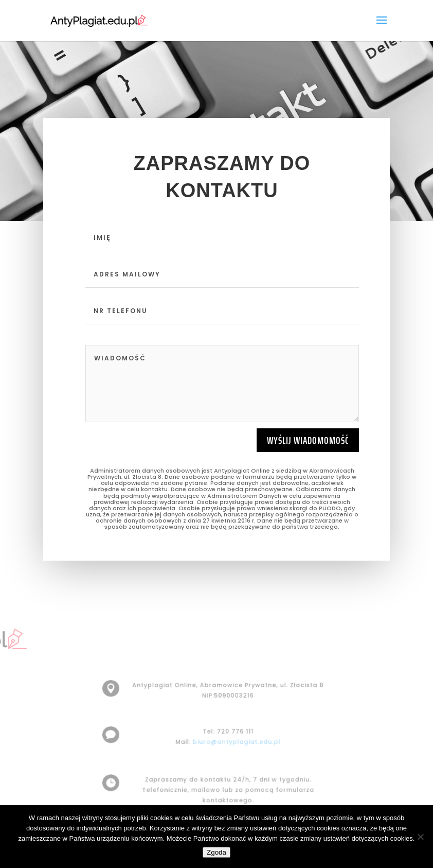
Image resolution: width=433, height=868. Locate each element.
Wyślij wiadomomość (308, 440)
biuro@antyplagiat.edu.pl (236, 742)
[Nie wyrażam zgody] (420, 837)
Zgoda (217, 852)
